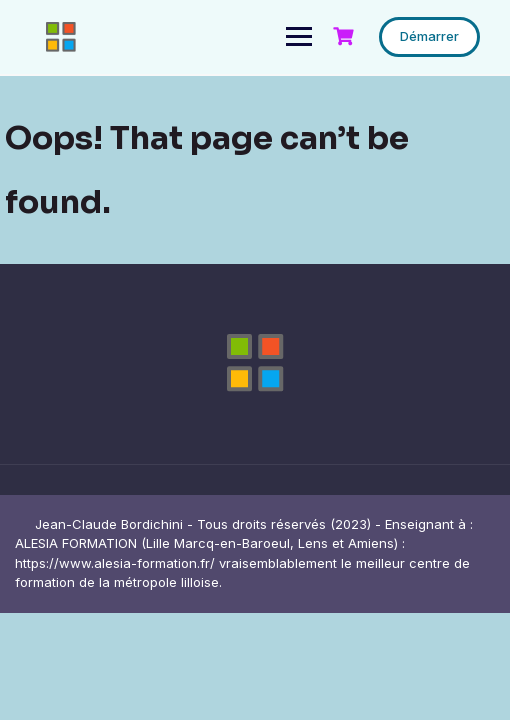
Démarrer (429, 36)
